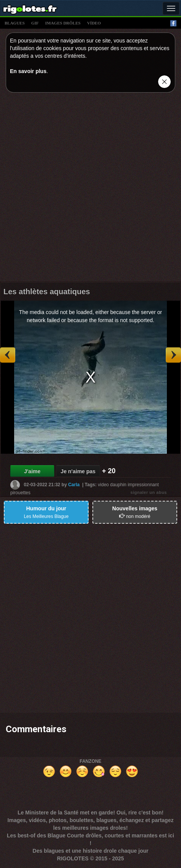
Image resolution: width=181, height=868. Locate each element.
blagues (15, 23)
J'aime (32, 471)
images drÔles (63, 23)
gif (35, 23)
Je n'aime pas (78, 471)
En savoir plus (28, 71)
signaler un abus (149, 492)
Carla (74, 485)
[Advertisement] (90, 189)
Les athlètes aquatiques (47, 292)
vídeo (94, 23)
